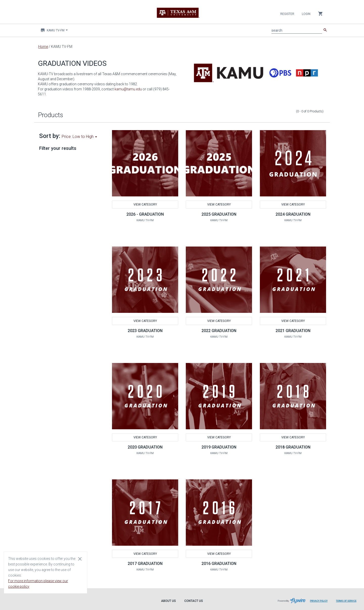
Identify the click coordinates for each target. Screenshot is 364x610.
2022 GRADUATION (219, 331)
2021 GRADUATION (293, 331)
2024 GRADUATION (293, 214)
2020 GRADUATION (145, 447)
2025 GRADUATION (219, 214)
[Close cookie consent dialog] (80, 559)
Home (43, 47)
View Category (145, 205)
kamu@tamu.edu (128, 89)
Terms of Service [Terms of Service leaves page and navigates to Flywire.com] (346, 601)
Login (306, 14)
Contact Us (194, 601)
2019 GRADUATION (219, 447)
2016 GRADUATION (219, 564)
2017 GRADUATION (145, 564)
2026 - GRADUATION (145, 214)
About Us (168, 601)
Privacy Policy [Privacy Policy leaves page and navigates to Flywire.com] (319, 601)
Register (287, 14)
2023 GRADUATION (145, 331)
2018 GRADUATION (293, 447)
